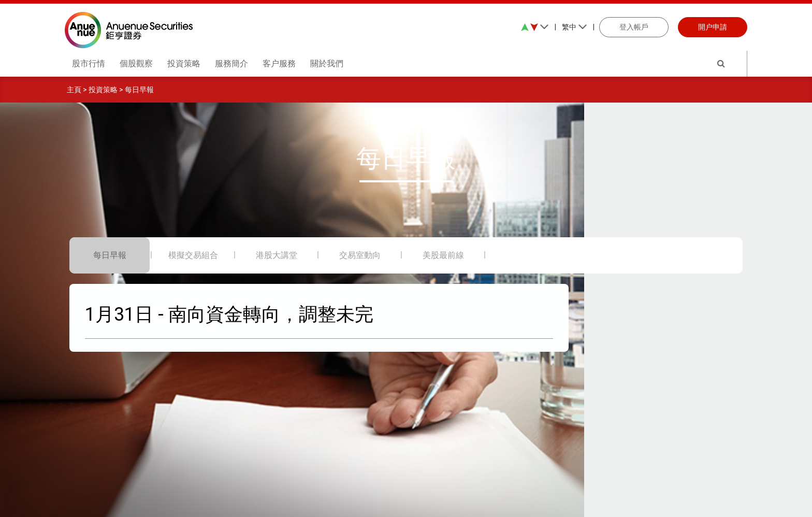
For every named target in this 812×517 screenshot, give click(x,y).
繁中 (575, 27)
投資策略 (103, 90)
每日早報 (139, 90)
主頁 (74, 90)
